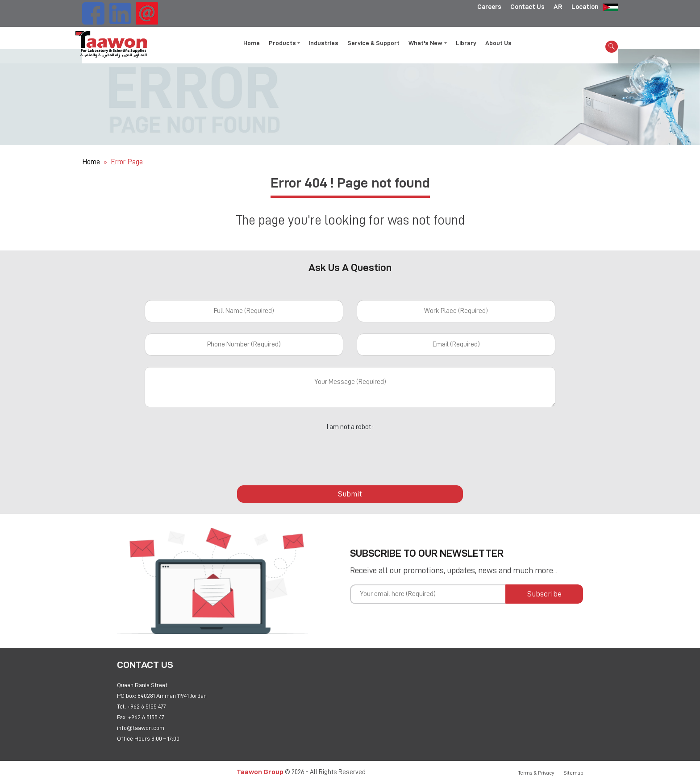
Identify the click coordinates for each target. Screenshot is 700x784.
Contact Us (527, 7)
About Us (498, 43)
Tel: (121, 706)
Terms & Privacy (536, 773)
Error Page (127, 162)
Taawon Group (260, 772)
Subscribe (544, 594)
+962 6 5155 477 (147, 706)
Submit (350, 494)
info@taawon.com (141, 728)
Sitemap (574, 773)
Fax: (122, 717)
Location (585, 7)
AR (558, 7)
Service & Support (373, 43)
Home (252, 43)
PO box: (127, 696)
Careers (489, 7)
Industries (324, 43)
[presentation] (350, 453)
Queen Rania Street (142, 685)
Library (466, 43)
